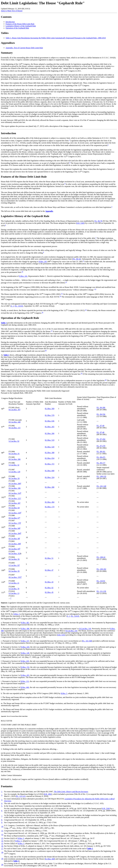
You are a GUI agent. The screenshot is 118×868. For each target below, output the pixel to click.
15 (86, 310)
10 (22, 272)
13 (62, 294)
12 (95, 289)
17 (52, 331)
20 (106, 380)
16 (42, 312)
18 (46, 350)
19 (81, 373)
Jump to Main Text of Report (12, 11)
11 (66, 282)
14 (60, 296)
